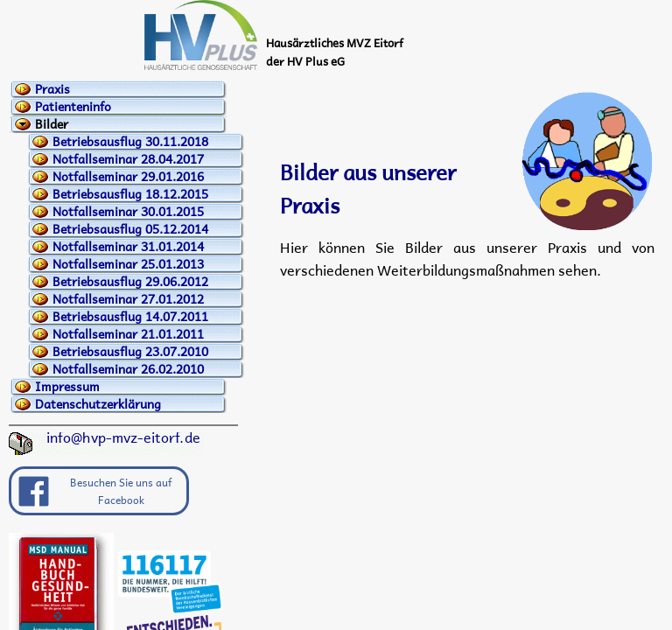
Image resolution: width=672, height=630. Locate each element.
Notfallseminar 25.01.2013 (128, 264)
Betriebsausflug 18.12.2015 (130, 194)
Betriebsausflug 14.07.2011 (130, 317)
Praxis (52, 89)
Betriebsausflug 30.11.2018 (130, 142)
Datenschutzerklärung (98, 404)
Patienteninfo (73, 107)
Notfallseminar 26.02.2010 (128, 369)
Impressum (67, 387)
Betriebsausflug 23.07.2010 (130, 352)
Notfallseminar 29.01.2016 (128, 177)
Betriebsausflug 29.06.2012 (130, 282)
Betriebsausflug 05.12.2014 (130, 229)
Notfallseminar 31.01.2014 (128, 247)
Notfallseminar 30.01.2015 (128, 212)
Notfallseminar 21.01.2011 (128, 334)
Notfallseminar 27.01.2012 (128, 299)
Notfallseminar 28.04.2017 (128, 159)
